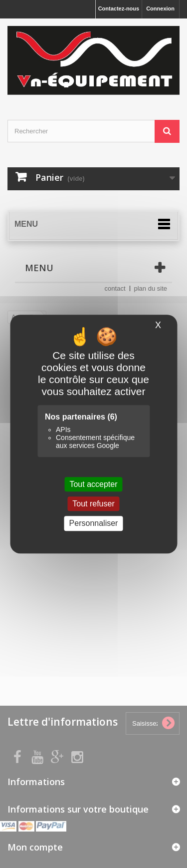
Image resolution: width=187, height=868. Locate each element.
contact (115, 288)
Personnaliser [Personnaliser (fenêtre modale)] (94, 524)
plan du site (151, 288)
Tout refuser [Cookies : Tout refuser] (93, 504)
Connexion (160, 8)
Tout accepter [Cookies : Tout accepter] (93, 484)
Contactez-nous (119, 8)
